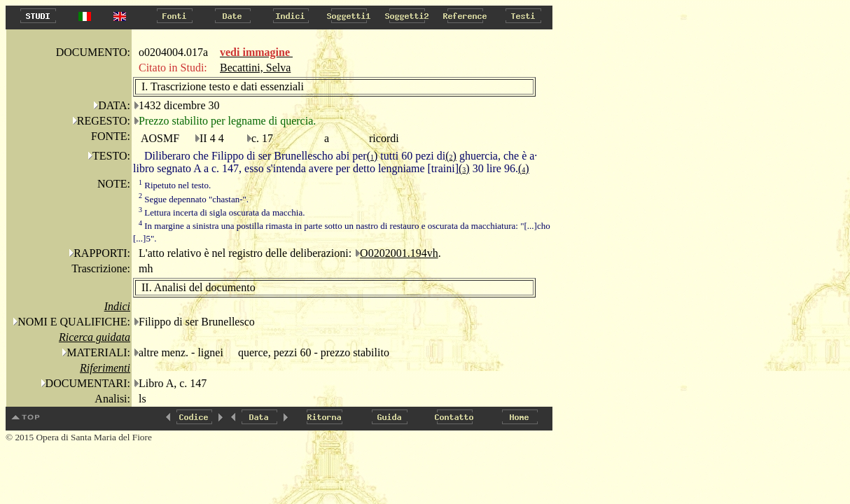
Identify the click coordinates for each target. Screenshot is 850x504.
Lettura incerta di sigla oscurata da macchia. (222, 212)
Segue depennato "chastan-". (194, 199)
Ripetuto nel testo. (175, 185)
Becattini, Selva (255, 68)
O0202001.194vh (399, 253)
